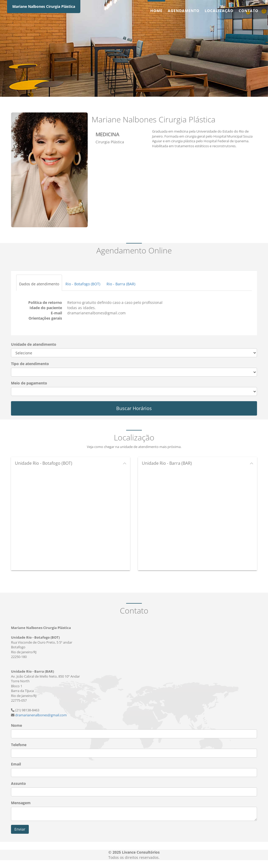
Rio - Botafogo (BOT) (83, 284)
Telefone (19, 745)
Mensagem (21, 803)
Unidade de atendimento (34, 344)
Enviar (20, 829)
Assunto (18, 783)
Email (16, 764)
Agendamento (184, 11)
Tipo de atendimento (30, 364)
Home (156, 11)
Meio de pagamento (29, 383)
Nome (16, 725)
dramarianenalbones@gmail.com (41, 715)
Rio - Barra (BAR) (121, 284)
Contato (249, 11)
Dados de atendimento (39, 284)
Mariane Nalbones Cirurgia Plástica (44, 6)
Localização (219, 11)
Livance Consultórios (141, 852)
